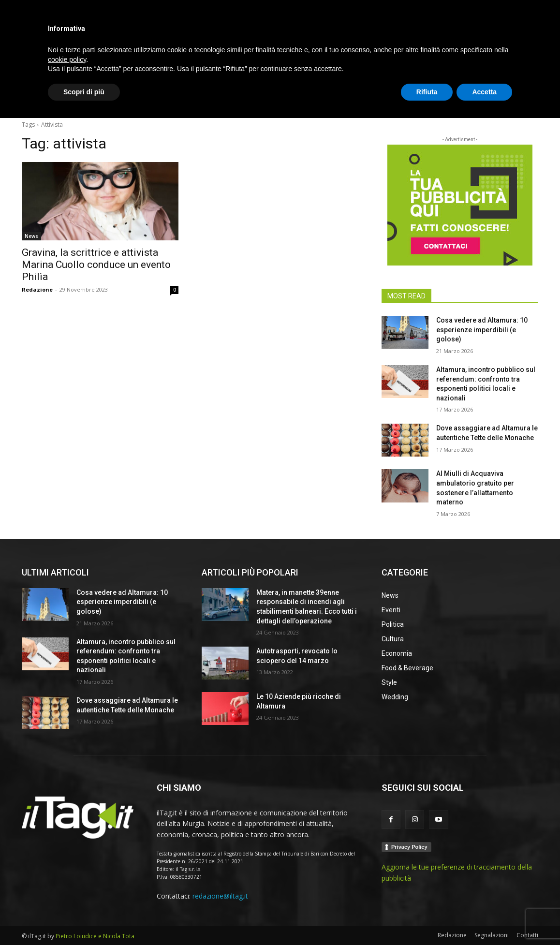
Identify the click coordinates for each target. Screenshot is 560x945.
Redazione (37, 289)
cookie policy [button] (67, 886)
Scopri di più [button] (84, 918)
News (31, 236)
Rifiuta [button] (427, 918)
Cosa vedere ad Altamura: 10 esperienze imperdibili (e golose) (482, 330)
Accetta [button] (484, 918)
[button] (527, 99)
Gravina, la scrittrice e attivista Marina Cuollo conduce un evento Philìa (96, 265)
